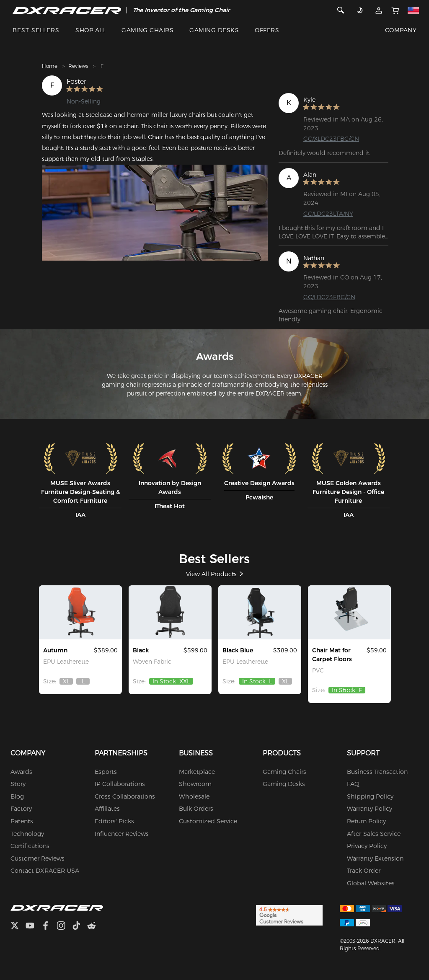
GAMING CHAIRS (147, 30)
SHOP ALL (90, 30)
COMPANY (401, 30)
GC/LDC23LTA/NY (328, 214)
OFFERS (267, 30)
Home (50, 66)
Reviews (78, 66)
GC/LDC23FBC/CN (329, 297)
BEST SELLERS (36, 30)
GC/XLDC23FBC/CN (331, 139)
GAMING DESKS (214, 30)
